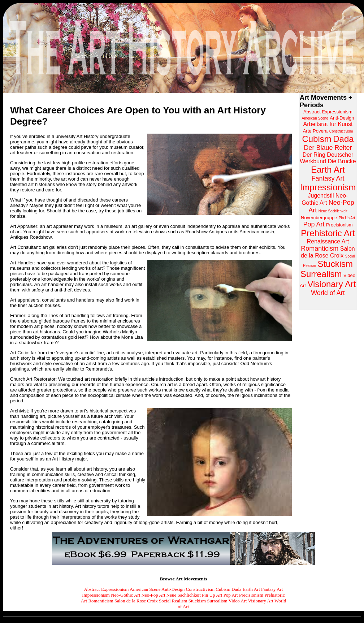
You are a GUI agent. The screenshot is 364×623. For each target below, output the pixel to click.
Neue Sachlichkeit (184, 595)
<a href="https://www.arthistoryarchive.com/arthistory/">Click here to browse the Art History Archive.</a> (328, 202)
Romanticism (101, 601)
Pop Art (231, 595)
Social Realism (173, 601)
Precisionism (251, 595)
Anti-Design (173, 589)
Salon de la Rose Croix (136, 601)
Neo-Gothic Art (125, 595)
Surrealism (217, 601)
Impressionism (96, 595)
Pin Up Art (212, 595)
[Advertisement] (328, 424)
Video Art (238, 601)
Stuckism (197, 601)
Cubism (223, 589)
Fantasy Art (272, 589)
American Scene (145, 589)
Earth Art (251, 589)
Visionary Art (261, 601)
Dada (236, 589)
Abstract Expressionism (107, 589)
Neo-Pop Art (153, 595)
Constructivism (200, 589)
